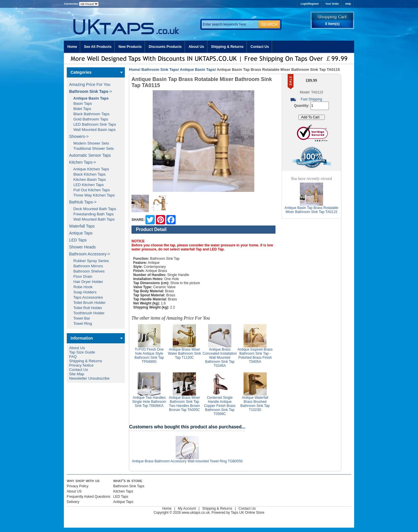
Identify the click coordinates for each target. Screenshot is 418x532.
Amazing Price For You (90, 84)
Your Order (332, 4)
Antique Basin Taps (197, 70)
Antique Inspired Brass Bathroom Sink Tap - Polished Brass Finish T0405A (255, 356)
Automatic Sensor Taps (90, 155)
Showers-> (79, 136)
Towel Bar (80, 318)
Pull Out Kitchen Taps (90, 190)
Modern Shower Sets (89, 143)
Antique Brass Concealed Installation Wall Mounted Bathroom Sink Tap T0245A (220, 358)
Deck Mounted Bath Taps (93, 209)
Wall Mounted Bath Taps (92, 219)
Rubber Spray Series (89, 261)
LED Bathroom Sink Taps (93, 124)
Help (348, 4)
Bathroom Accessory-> (90, 254)
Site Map (77, 374)
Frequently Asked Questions (89, 497)
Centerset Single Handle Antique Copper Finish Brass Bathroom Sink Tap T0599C (220, 406)
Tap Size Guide (82, 352)
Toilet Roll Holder (86, 308)
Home (72, 47)
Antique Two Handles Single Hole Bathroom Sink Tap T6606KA (149, 402)
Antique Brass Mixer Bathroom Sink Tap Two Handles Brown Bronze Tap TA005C (184, 404)
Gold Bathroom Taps (89, 119)
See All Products (98, 47)
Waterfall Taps (82, 226)
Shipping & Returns (227, 47)
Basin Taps (81, 103)
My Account (187, 508)
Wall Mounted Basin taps (92, 130)
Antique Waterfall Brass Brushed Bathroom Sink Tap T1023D (255, 404)
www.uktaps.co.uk (196, 513)
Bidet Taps (80, 109)
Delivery (73, 502)
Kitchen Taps (123, 491)
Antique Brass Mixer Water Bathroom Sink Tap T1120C (185, 354)
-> (91, 91)
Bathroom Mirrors (86, 266)
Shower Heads (82, 247)
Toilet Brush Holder (87, 303)
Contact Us (260, 47)
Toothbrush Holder (87, 313)
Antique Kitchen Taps (89, 169)
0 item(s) (332, 24)
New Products (130, 47)
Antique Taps (81, 233)
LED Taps (78, 240)
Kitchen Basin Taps (88, 180)
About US (74, 491)
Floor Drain (81, 276)
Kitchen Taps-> (83, 162)
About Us (196, 47)
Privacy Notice (81, 365)
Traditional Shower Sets (91, 148)
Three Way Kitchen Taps (92, 195)
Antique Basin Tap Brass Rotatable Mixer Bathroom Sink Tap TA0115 (311, 210)
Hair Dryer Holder (86, 282)
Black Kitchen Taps (87, 174)
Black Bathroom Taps (89, 114)
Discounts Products (165, 47)
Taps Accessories (86, 297)
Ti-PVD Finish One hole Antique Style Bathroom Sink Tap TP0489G (149, 356)
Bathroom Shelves (87, 271)
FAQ (73, 357)
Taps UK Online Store (247, 513)
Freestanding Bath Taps (91, 214)
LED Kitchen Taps (86, 185)
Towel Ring (81, 323)
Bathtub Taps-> (83, 202)
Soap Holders (83, 292)
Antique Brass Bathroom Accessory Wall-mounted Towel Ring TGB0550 (187, 461)
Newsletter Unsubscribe (89, 378)
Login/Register (310, 4)
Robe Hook (81, 287)
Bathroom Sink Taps (160, 70)
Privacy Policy (78, 486)
